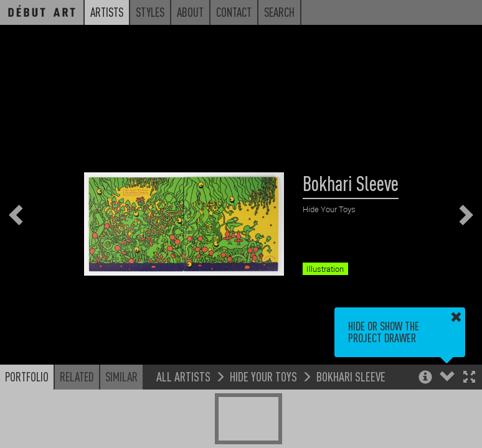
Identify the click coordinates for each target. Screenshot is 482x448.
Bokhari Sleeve (351, 376)
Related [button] (77, 376)
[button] (469, 378)
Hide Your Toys (263, 376)
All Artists (183, 376)
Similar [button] (121, 376)
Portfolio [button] (27, 376)
